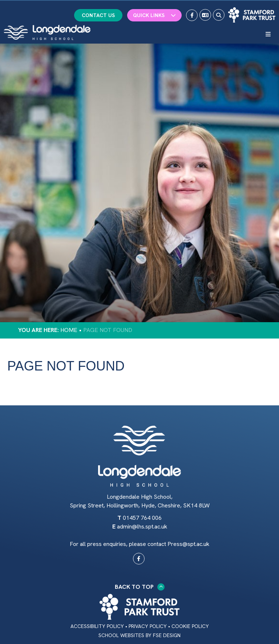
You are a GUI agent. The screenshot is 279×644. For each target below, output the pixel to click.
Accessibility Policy (97, 626)
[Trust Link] (252, 15)
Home (69, 330)
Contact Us (98, 15)
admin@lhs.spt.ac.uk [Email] (142, 526)
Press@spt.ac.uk (188, 544)
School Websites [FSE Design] (121, 635)
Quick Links (154, 15)
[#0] (139, 559)
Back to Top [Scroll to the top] (140, 587)
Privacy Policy (148, 626)
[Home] (47, 32)
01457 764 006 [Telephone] (142, 518)
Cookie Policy (190, 626)
